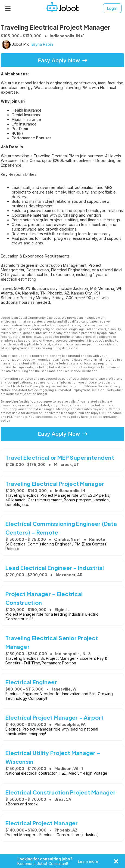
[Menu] (8, 8)
